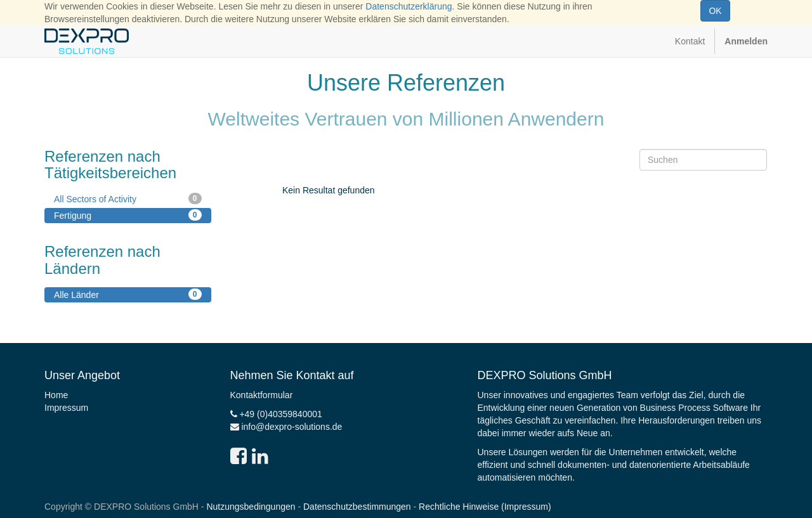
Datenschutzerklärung (409, 6)
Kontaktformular (262, 395)
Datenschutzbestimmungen (357, 507)
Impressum (66, 408)
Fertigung (128, 215)
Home (56, 395)
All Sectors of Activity (128, 198)
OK (715, 11)
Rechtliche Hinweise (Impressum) (485, 507)
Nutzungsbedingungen (251, 507)
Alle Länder (128, 294)
